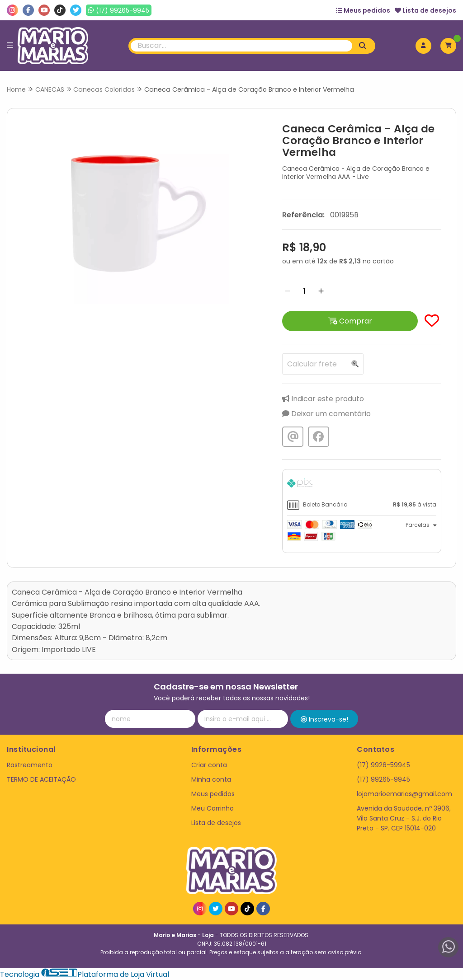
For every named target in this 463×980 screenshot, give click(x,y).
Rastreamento (30, 765)
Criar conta (209, 765)
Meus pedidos (363, 10)
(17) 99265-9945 (383, 779)
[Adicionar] (321, 291)
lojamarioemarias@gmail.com (404, 794)
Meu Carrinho (213, 808)
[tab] (362, 484)
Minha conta (211, 779)
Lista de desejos (425, 10)
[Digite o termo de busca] (242, 46)
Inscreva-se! (324, 719)
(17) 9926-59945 (383, 765)
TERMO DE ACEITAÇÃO (41, 779)
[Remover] (288, 291)
